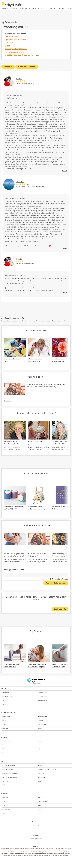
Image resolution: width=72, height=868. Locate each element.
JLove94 (19, 79)
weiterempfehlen (36, 826)
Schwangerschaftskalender (15, 52)
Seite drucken (36, 822)
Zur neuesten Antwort (27, 67)
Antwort (64, 171)
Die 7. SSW (9, 43)
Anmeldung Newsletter (36, 839)
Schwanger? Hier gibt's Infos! (16, 49)
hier (65, 321)
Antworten (8, 67)
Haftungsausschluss (64, 855)
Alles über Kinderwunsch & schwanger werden (22, 55)
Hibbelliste (7, 401)
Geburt (8, 46)
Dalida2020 (20, 182)
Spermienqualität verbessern (16, 40)
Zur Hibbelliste (60, 609)
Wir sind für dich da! (35, 442)
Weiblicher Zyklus (12, 37)
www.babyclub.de (19, 848)
